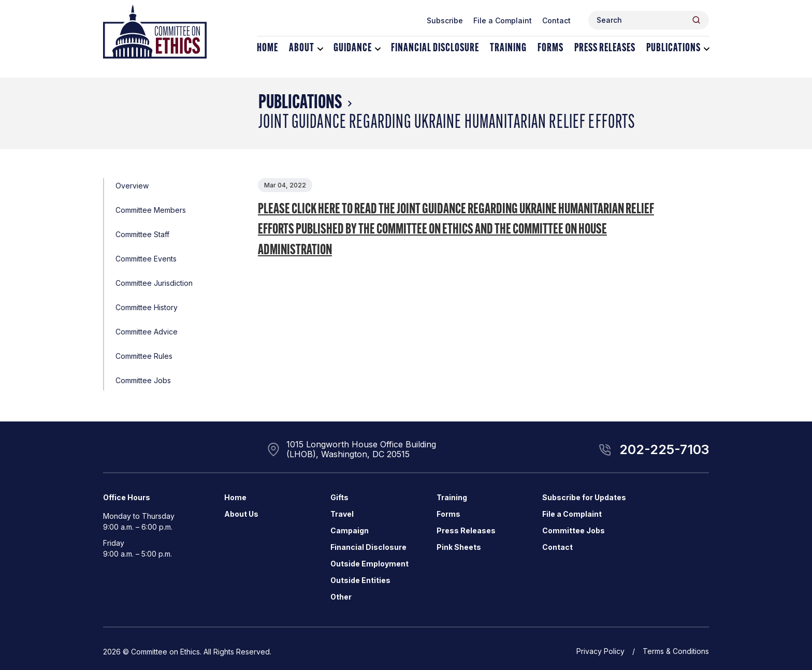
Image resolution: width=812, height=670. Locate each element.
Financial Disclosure (435, 48)
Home (267, 48)
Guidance (353, 48)
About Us (241, 514)
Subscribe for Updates (584, 497)
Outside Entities (360, 580)
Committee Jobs (143, 380)
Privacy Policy (600, 651)
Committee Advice (147, 332)
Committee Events (146, 259)
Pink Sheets (459, 547)
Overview (132, 186)
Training (508, 48)
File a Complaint (503, 20)
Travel (342, 514)
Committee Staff (142, 234)
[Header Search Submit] (696, 20)
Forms (550, 48)
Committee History (147, 307)
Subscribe (445, 20)
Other (341, 597)
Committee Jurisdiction (154, 283)
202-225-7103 (664, 449)
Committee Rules (144, 356)
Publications (673, 48)
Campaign (350, 530)
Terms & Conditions (676, 651)
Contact (556, 20)
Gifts (339, 497)
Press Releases (605, 48)
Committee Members (151, 210)
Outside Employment (369, 564)
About (302, 48)
